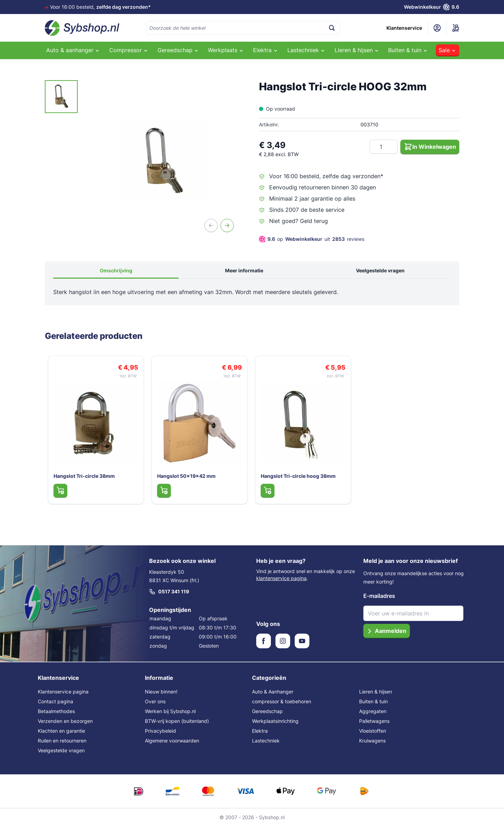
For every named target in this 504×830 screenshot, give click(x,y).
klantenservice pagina (281, 582)
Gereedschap (267, 715)
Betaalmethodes (56, 715)
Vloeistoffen (373, 734)
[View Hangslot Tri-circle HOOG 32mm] (61, 97)
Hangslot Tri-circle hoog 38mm (297, 479)
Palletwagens (374, 724)
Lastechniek (266, 744)
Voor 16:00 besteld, (100, 7)
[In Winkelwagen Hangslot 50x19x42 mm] (162, 494)
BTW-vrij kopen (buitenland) (177, 724)
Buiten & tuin (373, 705)
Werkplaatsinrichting (275, 724)
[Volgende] (227, 225)
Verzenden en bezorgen (65, 724)
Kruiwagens (372, 744)
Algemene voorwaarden (172, 744)
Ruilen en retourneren (62, 744)
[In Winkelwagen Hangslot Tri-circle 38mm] (59, 494)
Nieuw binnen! (161, 695)
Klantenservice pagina (63, 695)
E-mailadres (379, 599)
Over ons (155, 705)
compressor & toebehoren (282, 705)
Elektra (260, 734)
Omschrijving (116, 270)
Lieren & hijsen (376, 695)
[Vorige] (211, 225)
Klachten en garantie (61, 734)
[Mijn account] (437, 28)
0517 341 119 (169, 595)
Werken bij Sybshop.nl (170, 715)
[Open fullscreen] (163, 162)
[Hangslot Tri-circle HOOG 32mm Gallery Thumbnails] (61, 97)
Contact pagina (55, 705)
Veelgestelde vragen (380, 270)
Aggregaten (373, 715)
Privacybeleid (160, 734)
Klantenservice (404, 28)
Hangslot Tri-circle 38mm (83, 479)
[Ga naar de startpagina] (82, 28)
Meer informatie (244, 270)
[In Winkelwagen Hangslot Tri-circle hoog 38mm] (266, 494)
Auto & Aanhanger (273, 695)
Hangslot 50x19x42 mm (185, 479)
